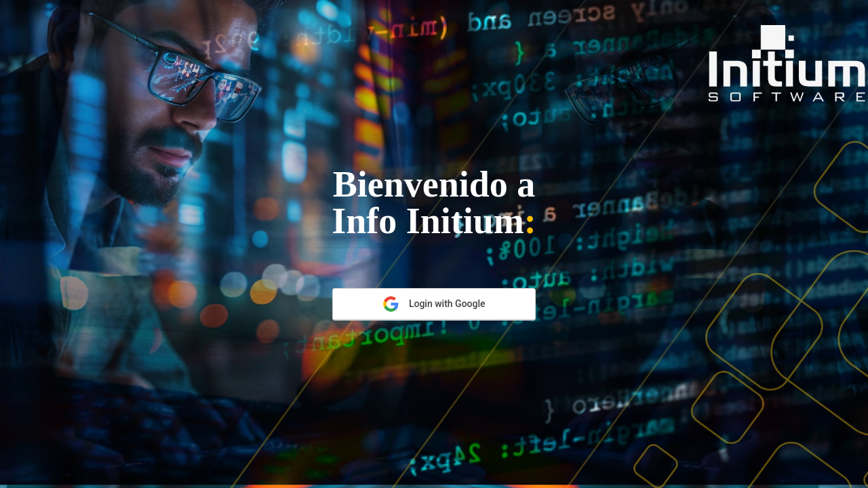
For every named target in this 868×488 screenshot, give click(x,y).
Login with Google (434, 304)
